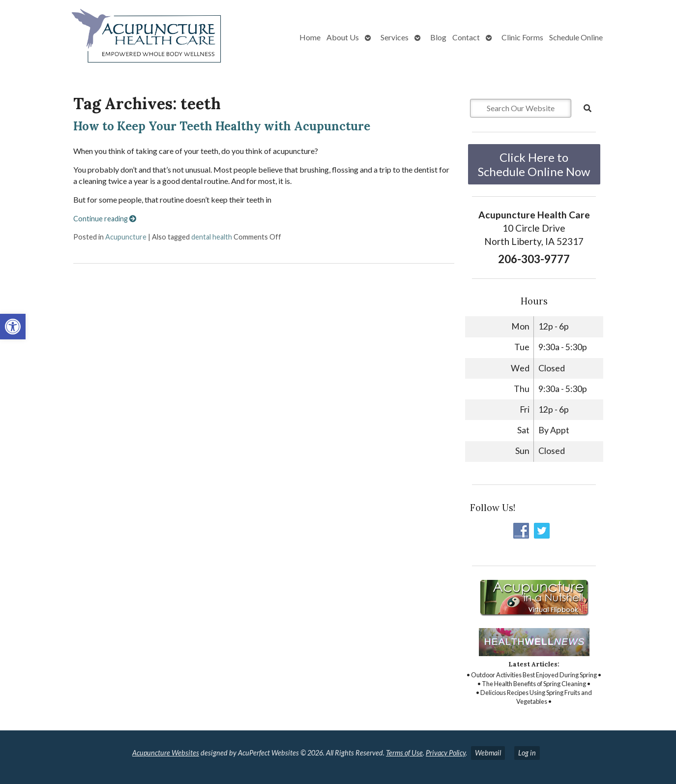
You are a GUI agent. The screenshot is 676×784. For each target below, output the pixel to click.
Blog (438, 37)
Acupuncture (126, 237)
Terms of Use (404, 753)
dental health (212, 237)
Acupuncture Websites (166, 753)
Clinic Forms (522, 37)
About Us (343, 37)
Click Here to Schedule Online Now (534, 164)
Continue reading (105, 219)
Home (310, 37)
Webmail (488, 753)
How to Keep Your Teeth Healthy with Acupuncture (222, 126)
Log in (527, 753)
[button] (13, 327)
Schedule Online (576, 37)
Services (395, 37)
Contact (466, 37)
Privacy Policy (446, 753)
